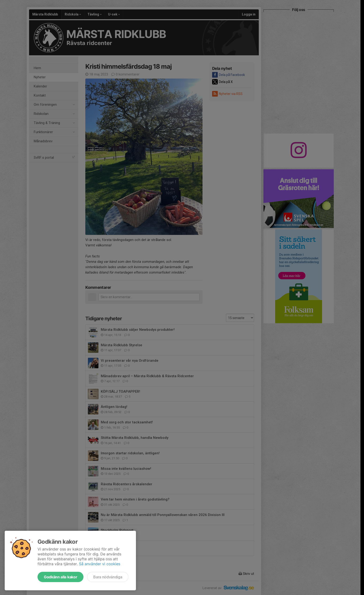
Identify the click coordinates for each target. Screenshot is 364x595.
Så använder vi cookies (100, 564)
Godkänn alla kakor (60, 577)
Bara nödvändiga (108, 577)
